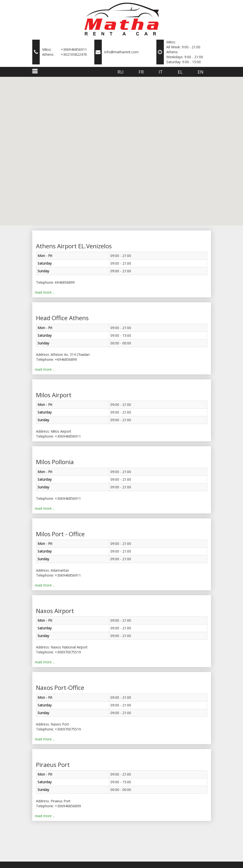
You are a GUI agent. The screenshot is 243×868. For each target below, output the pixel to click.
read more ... (45, 292)
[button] (100, 109)
